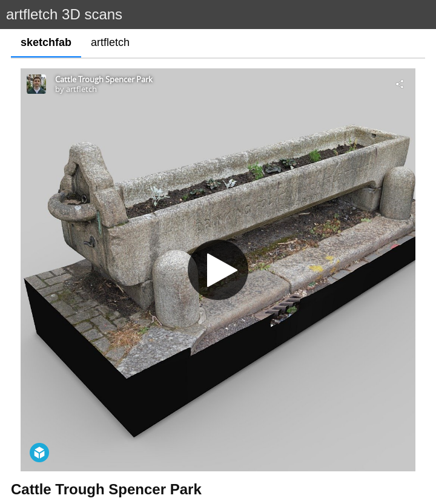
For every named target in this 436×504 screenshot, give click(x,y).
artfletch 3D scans (64, 14)
